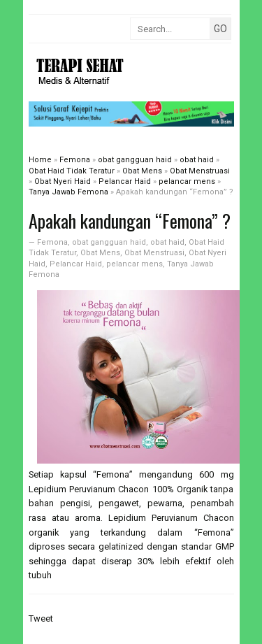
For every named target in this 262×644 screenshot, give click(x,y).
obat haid (167, 242)
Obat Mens (100, 253)
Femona (52, 242)
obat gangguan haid (109, 242)
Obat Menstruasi (154, 253)
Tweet (41, 618)
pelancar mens (134, 264)
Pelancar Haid (76, 264)
